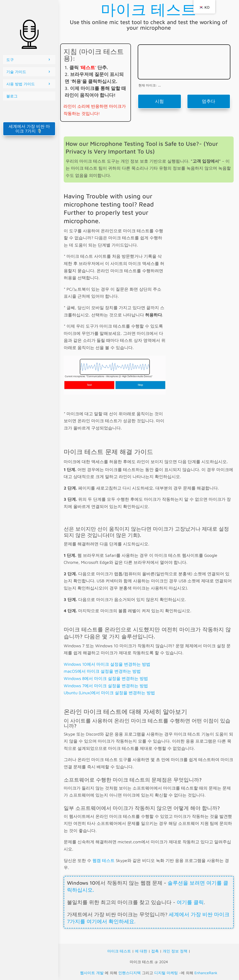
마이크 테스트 (119, 951)
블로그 (12, 96)
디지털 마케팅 (166, 973)
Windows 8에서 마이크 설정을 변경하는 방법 (106, 678)
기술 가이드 (16, 72)
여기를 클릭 (190, 902)
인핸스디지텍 (130, 973)
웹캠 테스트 (104, 860)
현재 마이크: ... (150, 85)
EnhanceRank (206, 973)
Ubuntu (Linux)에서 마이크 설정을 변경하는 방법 (109, 693)
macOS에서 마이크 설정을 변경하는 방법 (102, 671)
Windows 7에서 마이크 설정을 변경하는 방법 (106, 686)
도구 (10, 60)
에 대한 (141, 951)
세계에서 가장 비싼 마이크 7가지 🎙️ (29, 129)
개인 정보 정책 (175, 951)
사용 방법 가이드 (21, 84)
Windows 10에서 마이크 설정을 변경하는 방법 (107, 664)
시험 (159, 101)
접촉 (155, 951)
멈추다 (209, 101)
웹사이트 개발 (92, 973)
